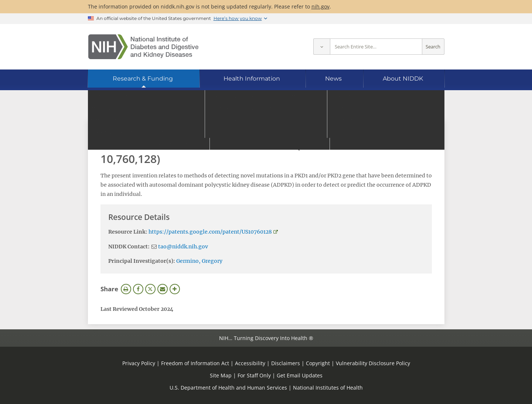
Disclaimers (286, 363)
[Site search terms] (376, 47)
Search (433, 47)
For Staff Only (254, 375)
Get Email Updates (300, 375)
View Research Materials (138, 128)
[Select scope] (322, 47)
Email (163, 289)
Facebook (138, 289)
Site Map (221, 375)
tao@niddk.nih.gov (183, 247)
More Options (175, 289)
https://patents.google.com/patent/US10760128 (210, 232)
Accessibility (250, 363)
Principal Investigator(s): (142, 261)
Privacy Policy (139, 363)
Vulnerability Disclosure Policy (373, 363)
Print (126, 289)
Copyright (318, 363)
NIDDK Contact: (129, 247)
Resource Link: (128, 232)
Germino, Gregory (199, 261)
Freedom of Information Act (195, 363)
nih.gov (320, 6)
